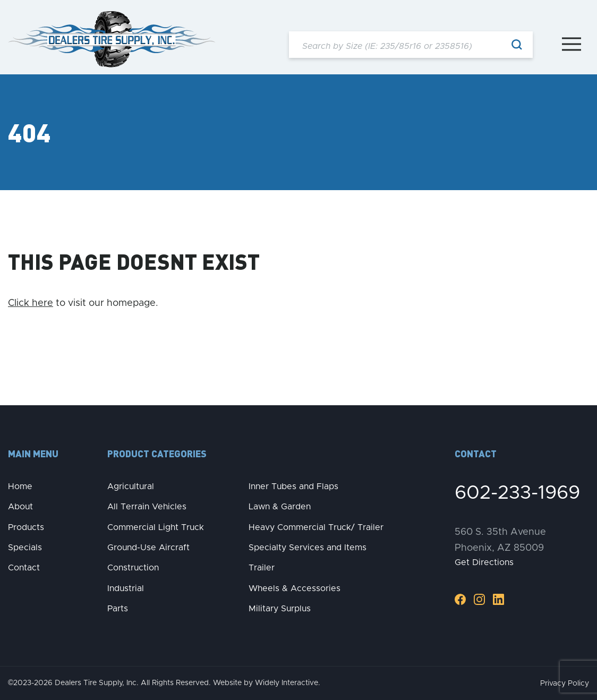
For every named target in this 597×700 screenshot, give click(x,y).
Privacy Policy (565, 684)
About (20, 507)
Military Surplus (280, 609)
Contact (24, 568)
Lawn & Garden (280, 507)
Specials (25, 548)
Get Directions (484, 562)
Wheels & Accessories (295, 588)
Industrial (126, 588)
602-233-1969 (517, 493)
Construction (133, 568)
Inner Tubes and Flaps (293, 486)
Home (20, 486)
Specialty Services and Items (308, 548)
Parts (118, 609)
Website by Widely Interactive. (267, 683)
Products (26, 527)
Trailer (262, 568)
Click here (31, 303)
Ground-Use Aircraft (148, 548)
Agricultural (131, 486)
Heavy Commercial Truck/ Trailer (316, 527)
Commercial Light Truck (156, 527)
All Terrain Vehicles (147, 507)
